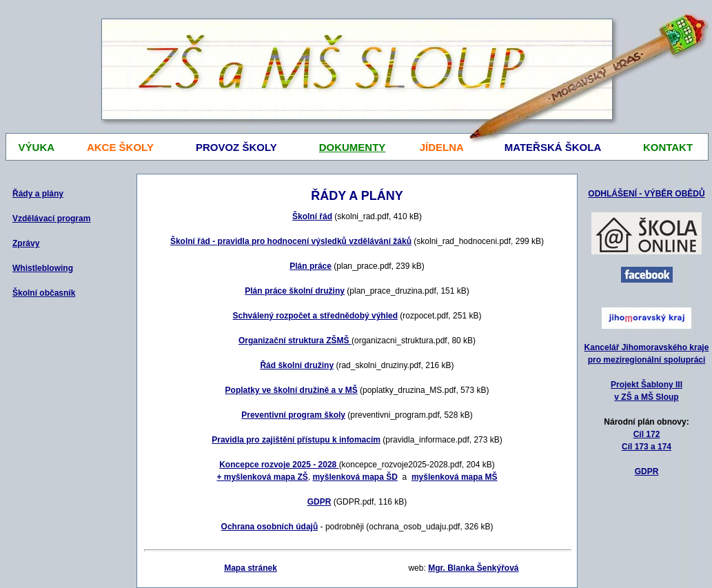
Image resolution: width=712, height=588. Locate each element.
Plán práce (311, 266)
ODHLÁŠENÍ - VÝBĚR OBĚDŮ (646, 194)
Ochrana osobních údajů (270, 527)
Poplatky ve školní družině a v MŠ (292, 390)
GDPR (647, 472)
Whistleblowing (43, 268)
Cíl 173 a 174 (647, 447)
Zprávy (26, 243)
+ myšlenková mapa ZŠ (262, 477)
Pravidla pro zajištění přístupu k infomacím (296, 440)
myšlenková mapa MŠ (455, 477)
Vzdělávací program (51, 219)
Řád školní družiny (297, 365)
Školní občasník (44, 293)
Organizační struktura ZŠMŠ (295, 341)
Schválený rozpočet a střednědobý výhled (315, 316)
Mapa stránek (251, 568)
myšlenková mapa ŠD (355, 477)
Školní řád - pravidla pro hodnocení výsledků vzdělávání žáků (291, 241)
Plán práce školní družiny (295, 291)
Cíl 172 (647, 434)
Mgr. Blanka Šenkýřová (473, 568)
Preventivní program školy (293, 415)
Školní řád (312, 216)
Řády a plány (38, 194)
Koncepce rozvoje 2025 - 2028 (279, 465)
